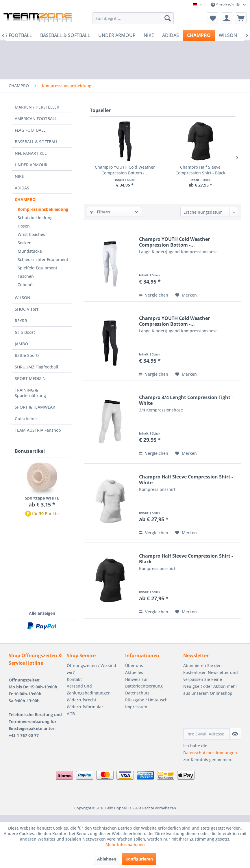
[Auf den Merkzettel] (186, 295)
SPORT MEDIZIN (30, 378)
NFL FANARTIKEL (31, 153)
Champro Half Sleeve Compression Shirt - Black (200, 170)
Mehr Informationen (125, 844)
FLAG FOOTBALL (30, 130)
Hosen (24, 226)
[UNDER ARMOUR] (117, 35)
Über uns (134, 665)
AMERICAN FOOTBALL (36, 119)
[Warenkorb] (241, 18)
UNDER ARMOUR (31, 165)
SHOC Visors (27, 309)
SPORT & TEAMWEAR (35, 407)
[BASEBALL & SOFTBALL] (65, 35)
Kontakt (74, 679)
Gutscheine (26, 419)
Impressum (136, 707)
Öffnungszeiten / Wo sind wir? (91, 669)
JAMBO (21, 344)
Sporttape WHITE (42, 498)
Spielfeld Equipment (37, 268)
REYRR (21, 321)
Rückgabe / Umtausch (146, 700)
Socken (25, 243)
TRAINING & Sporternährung (30, 393)
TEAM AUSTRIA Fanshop (38, 430)
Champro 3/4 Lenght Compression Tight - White (186, 400)
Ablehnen (107, 859)
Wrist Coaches (31, 234)
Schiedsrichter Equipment (43, 259)
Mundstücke (30, 251)
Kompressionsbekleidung (43, 209)
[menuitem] (133, 18)
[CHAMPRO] (199, 35)
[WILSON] (228, 35)
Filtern (100, 212)
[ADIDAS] (171, 35)
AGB (71, 714)
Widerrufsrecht (82, 700)
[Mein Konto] (227, 18)
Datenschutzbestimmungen (210, 753)
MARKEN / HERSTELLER (37, 107)
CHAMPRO (25, 199)
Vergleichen (154, 295)
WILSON (23, 298)
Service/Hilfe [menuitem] (226, 5)
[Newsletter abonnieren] (235, 734)
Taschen (26, 276)
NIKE (19, 176)
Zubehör (26, 285)
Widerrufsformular (85, 707)
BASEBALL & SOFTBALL (36, 142)
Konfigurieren (139, 859)
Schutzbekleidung (35, 218)
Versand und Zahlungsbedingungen (89, 689)
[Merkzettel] (212, 18)
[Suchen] (168, 18)
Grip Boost (25, 332)
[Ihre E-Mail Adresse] (207, 734)
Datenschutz (137, 693)
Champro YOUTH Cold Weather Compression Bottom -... (125, 170)
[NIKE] (149, 35)
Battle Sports (27, 355)
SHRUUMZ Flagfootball (36, 367)
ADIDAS (22, 188)
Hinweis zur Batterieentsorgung (144, 683)
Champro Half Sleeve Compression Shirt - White (186, 480)
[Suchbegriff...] (133, 18)
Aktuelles (134, 672)
